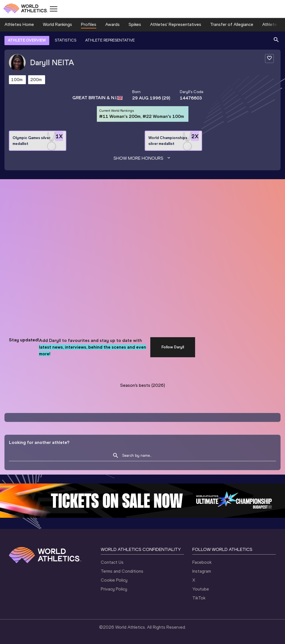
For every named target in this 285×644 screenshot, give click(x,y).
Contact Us (112, 562)
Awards (112, 24)
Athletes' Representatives (176, 24)
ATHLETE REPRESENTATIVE (110, 40)
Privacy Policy (114, 589)
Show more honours (142, 158)
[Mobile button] (53, 9)
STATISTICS (66, 40)
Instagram (202, 571)
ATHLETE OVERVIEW (27, 40)
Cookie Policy (114, 580)
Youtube (201, 589)
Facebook (202, 562)
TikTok (199, 598)
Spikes (135, 24)
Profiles (89, 24)
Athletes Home (19, 24)
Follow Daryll (173, 347)
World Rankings (57, 24)
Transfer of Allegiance (232, 24)
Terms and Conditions (122, 571)
